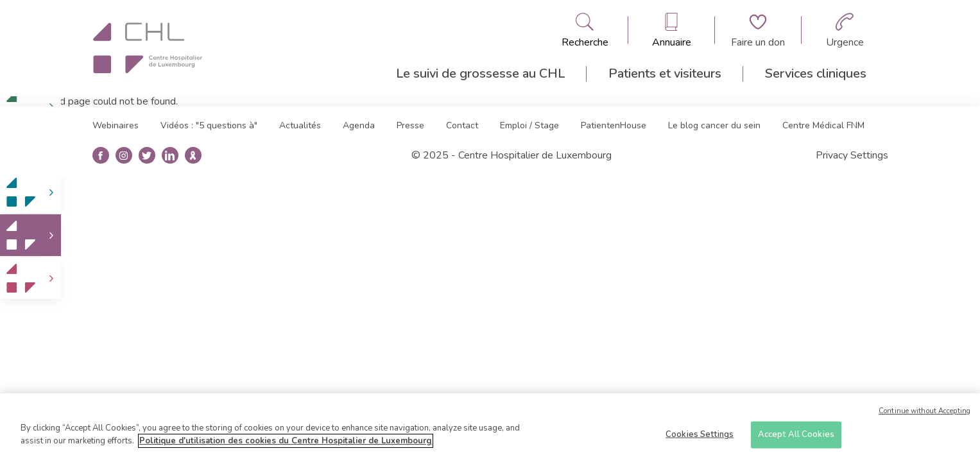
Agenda (359, 125)
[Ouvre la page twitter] (147, 156)
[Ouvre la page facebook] (100, 156)
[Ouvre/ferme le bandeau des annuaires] (672, 30)
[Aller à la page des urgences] (845, 30)
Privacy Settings (852, 155)
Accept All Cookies (796, 439)
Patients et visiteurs (665, 73)
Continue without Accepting (924, 415)
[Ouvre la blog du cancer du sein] (193, 156)
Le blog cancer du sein (714, 125)
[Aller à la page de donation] (758, 30)
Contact (462, 125)
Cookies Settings (700, 439)
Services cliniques (816, 73)
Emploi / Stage (529, 125)
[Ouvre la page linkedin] (170, 156)
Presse (410, 125)
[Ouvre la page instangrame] (124, 156)
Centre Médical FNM (823, 125)
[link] (30, 192)
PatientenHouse (614, 125)
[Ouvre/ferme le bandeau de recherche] (585, 30)
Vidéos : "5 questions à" (209, 125)
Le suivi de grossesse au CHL (480, 73)
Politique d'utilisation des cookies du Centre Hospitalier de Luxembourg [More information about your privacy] (286, 445)
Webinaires (116, 125)
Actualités (300, 125)
